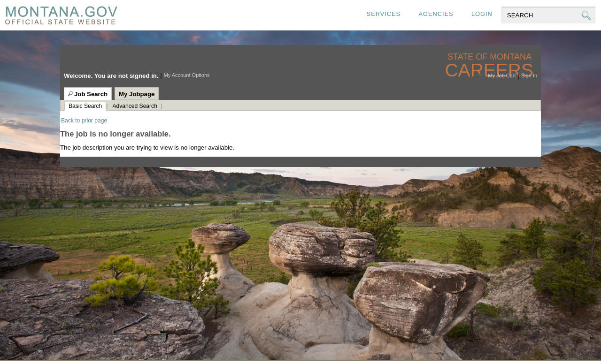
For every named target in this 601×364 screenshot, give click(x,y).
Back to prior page (84, 121)
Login (482, 14)
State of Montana (490, 57)
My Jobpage (137, 94)
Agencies (436, 14)
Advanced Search (135, 106)
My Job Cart (502, 76)
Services (384, 14)
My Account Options (187, 75)
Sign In (529, 76)
